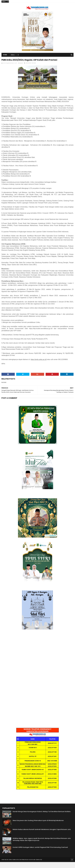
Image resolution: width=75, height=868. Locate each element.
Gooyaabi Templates (35, 866)
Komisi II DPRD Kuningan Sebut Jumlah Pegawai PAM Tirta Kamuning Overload (40, 853)
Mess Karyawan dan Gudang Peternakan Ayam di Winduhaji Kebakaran (38, 826)
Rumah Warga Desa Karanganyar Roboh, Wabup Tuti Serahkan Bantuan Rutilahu (42, 818)
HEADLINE (28, 69)
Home (5, 56)
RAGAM (34, 69)
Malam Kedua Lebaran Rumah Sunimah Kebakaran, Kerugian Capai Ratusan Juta (42, 835)
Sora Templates (14, 866)
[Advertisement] (37, 659)
